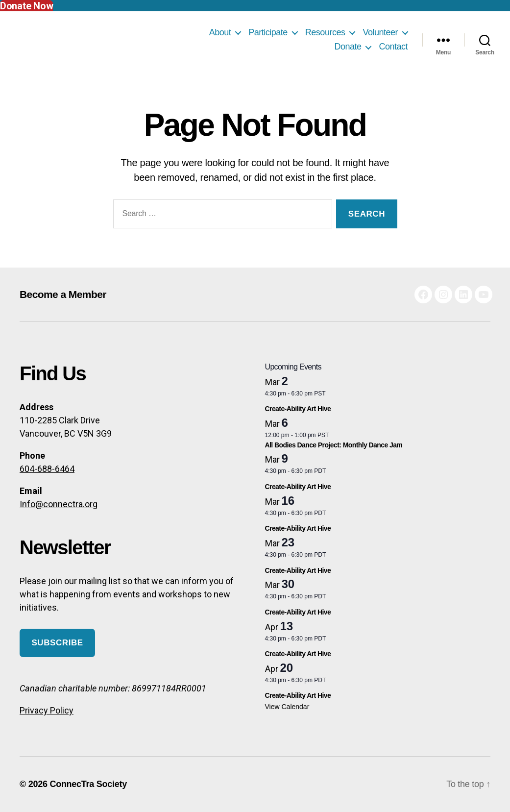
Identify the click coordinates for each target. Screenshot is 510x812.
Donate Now (26, 6)
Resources (325, 32)
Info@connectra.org (59, 504)
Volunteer (380, 32)
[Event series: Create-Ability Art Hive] (378, 400)
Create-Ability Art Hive (298, 409)
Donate (348, 47)
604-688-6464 (47, 469)
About (220, 32)
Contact (393, 47)
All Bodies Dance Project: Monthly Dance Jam (334, 445)
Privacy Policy (47, 710)
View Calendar (287, 707)
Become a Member (63, 294)
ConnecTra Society (88, 784)
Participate (268, 32)
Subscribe (57, 643)
